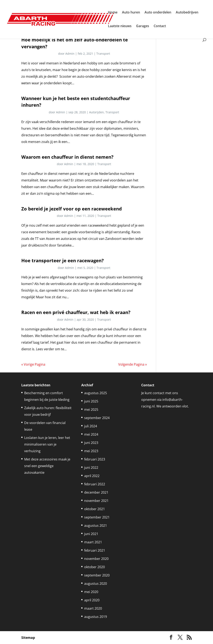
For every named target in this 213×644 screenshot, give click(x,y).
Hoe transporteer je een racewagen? (63, 260)
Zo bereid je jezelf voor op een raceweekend (72, 209)
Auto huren (131, 13)
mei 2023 (91, 451)
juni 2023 (91, 443)
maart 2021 (93, 542)
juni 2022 (91, 468)
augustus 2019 (96, 617)
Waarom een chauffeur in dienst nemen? (67, 157)
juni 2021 (91, 534)
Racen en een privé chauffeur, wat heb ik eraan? (76, 312)
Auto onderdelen (158, 13)
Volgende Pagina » (133, 364)
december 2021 (96, 492)
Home (113, 13)
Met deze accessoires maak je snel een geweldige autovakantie (47, 466)
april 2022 (92, 476)
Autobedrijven (187, 13)
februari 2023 (95, 459)
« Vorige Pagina (33, 364)
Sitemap (28, 638)
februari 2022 (95, 484)
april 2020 (92, 600)
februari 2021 (95, 550)
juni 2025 (91, 401)
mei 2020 (91, 592)
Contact (160, 26)
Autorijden (96, 112)
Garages (143, 26)
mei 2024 (91, 434)
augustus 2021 (96, 526)
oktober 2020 (95, 567)
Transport (103, 54)
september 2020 (97, 575)
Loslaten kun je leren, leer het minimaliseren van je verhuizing (47, 444)
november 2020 (96, 559)
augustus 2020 (96, 584)
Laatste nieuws (120, 26)
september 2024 (97, 418)
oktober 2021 (95, 509)
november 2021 (96, 501)
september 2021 (97, 517)
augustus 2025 (96, 393)
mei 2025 (91, 410)
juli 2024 (91, 426)
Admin (70, 54)
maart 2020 (93, 608)
